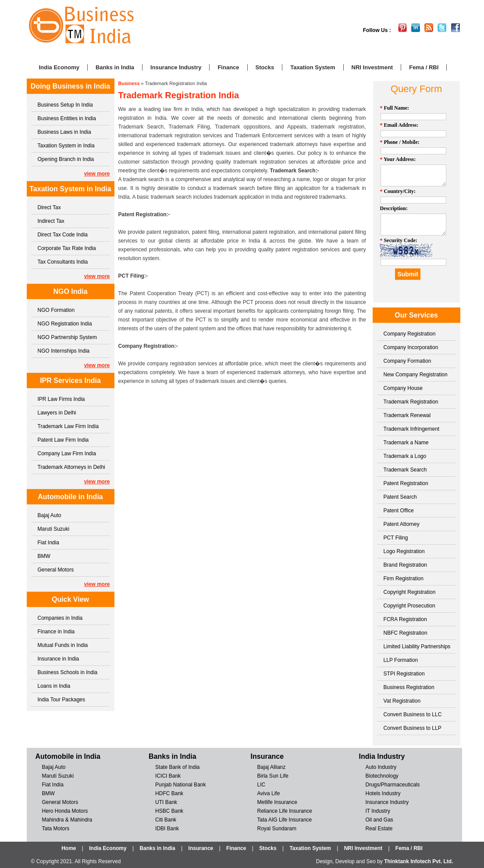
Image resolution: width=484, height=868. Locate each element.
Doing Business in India (70, 86)
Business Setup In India (65, 105)
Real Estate (379, 829)
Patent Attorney (402, 524)
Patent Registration (406, 483)
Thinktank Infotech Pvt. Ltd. (418, 861)
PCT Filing (396, 538)
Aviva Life (269, 793)
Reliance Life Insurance (285, 811)
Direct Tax (49, 207)
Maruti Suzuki (54, 529)
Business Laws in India (64, 132)
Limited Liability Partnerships (417, 647)
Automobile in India (70, 497)
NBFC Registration (406, 633)
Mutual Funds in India (63, 645)
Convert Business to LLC (413, 714)
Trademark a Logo (405, 456)
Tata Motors (56, 829)
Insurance (267, 756)
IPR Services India (70, 380)
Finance (228, 67)
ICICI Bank (168, 776)
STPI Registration (404, 674)
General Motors (56, 570)
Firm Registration (404, 579)
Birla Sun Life (273, 776)
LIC (262, 785)
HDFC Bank (169, 793)
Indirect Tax (51, 221)
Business (129, 83)
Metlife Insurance (277, 802)
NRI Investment (372, 67)
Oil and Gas (379, 820)
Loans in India (54, 686)
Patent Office (399, 511)
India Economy (59, 67)
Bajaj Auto (50, 515)
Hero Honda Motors (65, 811)
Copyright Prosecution (409, 606)
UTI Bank (166, 802)
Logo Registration (404, 551)
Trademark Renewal (407, 415)
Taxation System (313, 67)
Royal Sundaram (277, 829)
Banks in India (115, 67)
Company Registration (410, 334)
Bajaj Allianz (272, 767)
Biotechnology (382, 776)
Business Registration (409, 687)
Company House (403, 388)
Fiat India (48, 543)
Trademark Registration (411, 402)
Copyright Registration (410, 592)
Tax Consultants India (63, 262)
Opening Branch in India (66, 159)
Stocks (265, 67)
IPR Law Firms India (61, 399)
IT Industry (377, 811)
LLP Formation (401, 660)
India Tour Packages (62, 700)
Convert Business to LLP (413, 728)
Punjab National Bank (180, 785)
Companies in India (60, 618)
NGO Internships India (64, 351)
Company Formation (407, 361)
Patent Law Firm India (63, 440)
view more (97, 174)
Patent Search (400, 497)
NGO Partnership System (67, 337)
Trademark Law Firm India (68, 426)
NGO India (70, 291)
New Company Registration (416, 375)
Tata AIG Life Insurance (285, 820)
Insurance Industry (176, 67)
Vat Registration (402, 701)
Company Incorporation (411, 347)
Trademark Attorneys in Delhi (71, 467)
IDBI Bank (167, 829)
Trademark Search (405, 470)
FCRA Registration (405, 619)
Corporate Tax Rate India (67, 248)
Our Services (416, 315)
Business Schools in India (68, 672)
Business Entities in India (67, 118)
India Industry (382, 756)
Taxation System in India (66, 146)
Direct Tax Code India (63, 235)
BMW (44, 556)
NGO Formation (56, 310)
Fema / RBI (424, 67)
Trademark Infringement (412, 429)
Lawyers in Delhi (57, 413)
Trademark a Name (406, 443)
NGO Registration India (65, 324)
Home (69, 848)
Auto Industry (381, 767)
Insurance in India (59, 659)
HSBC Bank (169, 811)
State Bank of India (177, 767)
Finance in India (56, 632)
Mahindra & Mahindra (67, 820)
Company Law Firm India (67, 454)
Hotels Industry (383, 793)
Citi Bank (166, 820)
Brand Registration (405, 565)
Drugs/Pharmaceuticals (392, 785)
